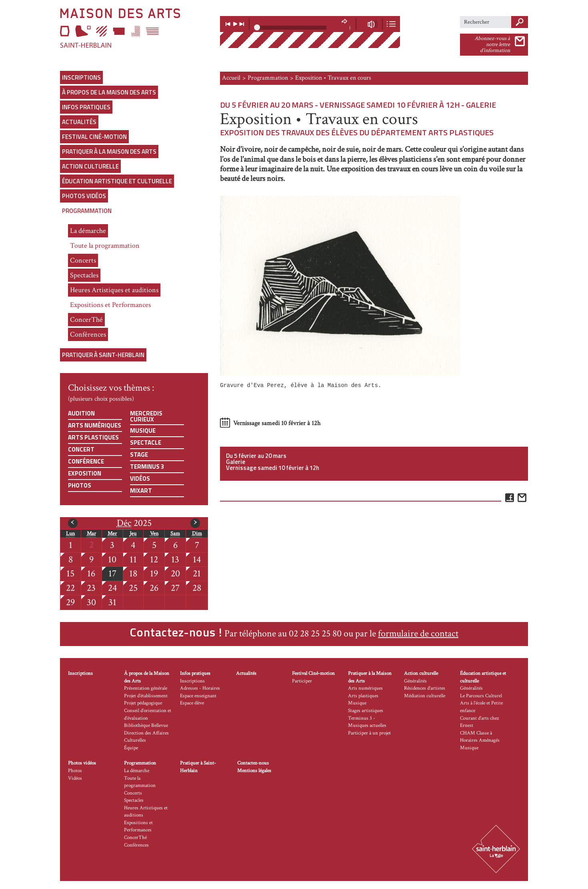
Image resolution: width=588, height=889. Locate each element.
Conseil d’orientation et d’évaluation (148, 714)
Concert (81, 449)
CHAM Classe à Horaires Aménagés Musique (480, 740)
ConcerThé (86, 320)
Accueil (231, 78)
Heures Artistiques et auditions (114, 290)
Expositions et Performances (110, 305)
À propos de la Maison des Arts (109, 92)
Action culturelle (90, 166)
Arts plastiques (93, 437)
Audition (81, 413)
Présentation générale (146, 688)
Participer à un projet (369, 733)
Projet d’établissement (146, 696)
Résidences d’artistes (425, 688)
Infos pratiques (86, 107)
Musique (143, 430)
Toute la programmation (105, 246)
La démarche (88, 231)
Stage (139, 455)
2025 (134, 523)
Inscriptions (81, 77)
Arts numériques (95, 425)
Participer (302, 681)
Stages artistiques (366, 711)
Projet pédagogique (143, 703)
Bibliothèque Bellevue (146, 725)
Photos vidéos (84, 196)
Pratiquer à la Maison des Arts (109, 152)
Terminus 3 (147, 467)
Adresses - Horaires (200, 688)
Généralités (415, 681)
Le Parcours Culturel (481, 696)
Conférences (88, 334)
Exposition (85, 473)
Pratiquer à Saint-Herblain (103, 355)
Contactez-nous (253, 763)
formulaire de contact (418, 633)
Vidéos (140, 479)
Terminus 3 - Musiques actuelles (367, 722)
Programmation (87, 211)
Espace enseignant (198, 696)
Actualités (79, 122)
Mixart (141, 491)
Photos (80, 485)
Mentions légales (254, 771)
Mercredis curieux (146, 416)
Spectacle (146, 442)
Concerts (83, 260)
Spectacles (84, 275)
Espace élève (192, 703)
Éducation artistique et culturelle (117, 181)
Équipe (131, 748)
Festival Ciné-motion (94, 137)
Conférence (86, 461)
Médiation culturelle (425, 696)
